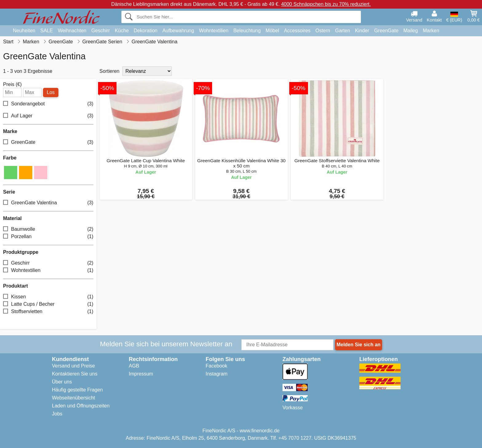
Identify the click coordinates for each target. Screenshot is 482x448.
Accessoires (297, 31)
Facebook (216, 366)
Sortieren (110, 71)
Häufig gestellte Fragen (77, 390)
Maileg (411, 31)
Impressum (141, 374)
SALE (47, 31)
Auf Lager (48, 116)
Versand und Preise (73, 366)
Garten (343, 31)
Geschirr (101, 31)
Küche (122, 31)
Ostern (323, 31)
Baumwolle (48, 229)
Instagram (217, 374)
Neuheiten (24, 31)
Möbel (272, 31)
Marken (431, 31)
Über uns (62, 382)
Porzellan (48, 237)
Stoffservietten (48, 312)
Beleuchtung (247, 31)
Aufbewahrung (178, 31)
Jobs (57, 414)
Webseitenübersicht (73, 398)
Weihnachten (72, 31)
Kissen (48, 297)
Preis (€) (12, 84)
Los (51, 92)
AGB (134, 366)
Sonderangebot (48, 104)
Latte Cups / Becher (48, 304)
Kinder (362, 31)
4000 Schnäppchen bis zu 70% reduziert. (326, 4)
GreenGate (386, 31)
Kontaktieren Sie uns (75, 374)
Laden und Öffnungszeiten (81, 406)
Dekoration (146, 31)
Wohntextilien (214, 31)
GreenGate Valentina (48, 203)
